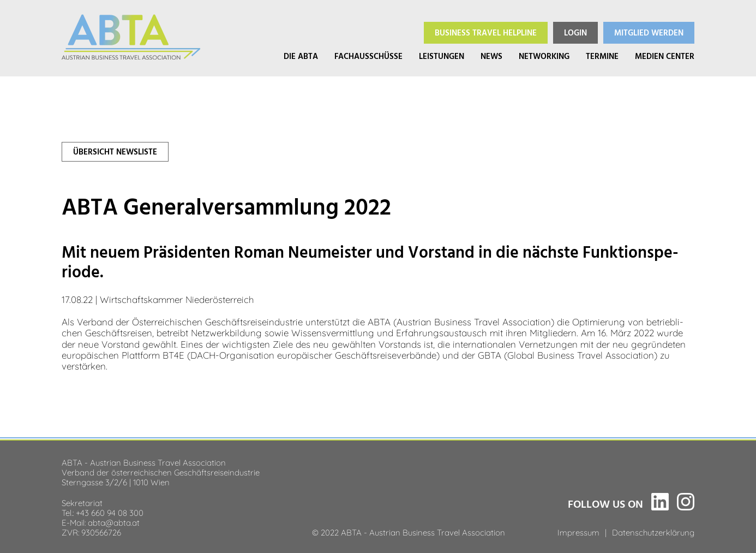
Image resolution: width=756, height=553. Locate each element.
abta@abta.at (114, 522)
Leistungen (442, 57)
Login (575, 33)
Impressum (578, 532)
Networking (544, 57)
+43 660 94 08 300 (110, 512)
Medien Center (665, 57)
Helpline (486, 33)
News (491, 57)
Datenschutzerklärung (653, 532)
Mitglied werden (649, 33)
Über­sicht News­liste (115, 152)
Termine (602, 57)
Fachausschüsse (368, 57)
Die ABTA (301, 57)
